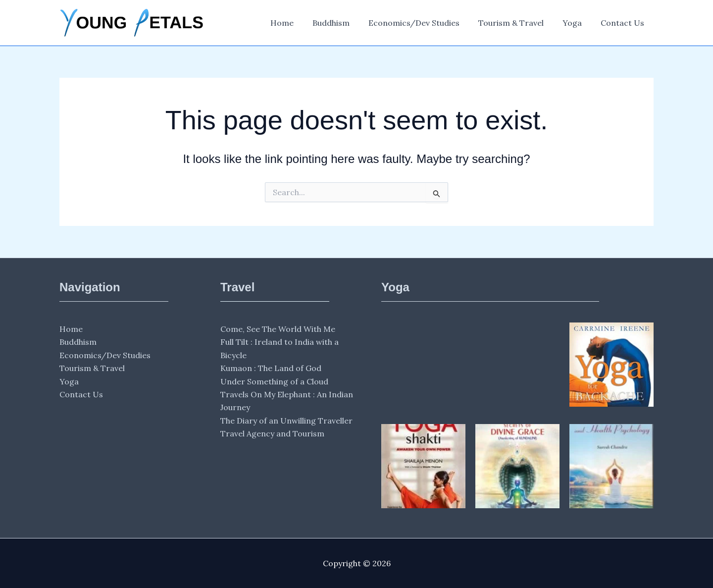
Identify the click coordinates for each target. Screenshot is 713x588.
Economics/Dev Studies (424, 23)
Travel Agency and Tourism (272, 433)
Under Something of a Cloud (274, 381)
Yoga (577, 23)
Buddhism (344, 23)
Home (298, 23)
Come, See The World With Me (278, 329)
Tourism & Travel (518, 23)
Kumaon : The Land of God (271, 368)
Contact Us (624, 23)
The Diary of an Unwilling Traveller (286, 421)
